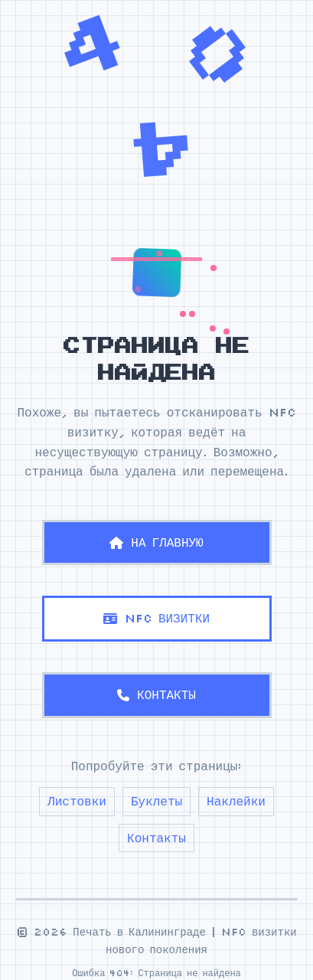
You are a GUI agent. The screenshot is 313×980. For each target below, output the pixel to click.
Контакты (156, 838)
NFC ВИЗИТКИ (156, 618)
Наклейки (236, 801)
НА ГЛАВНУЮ (156, 542)
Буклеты (156, 801)
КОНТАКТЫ (156, 694)
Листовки (77, 801)
